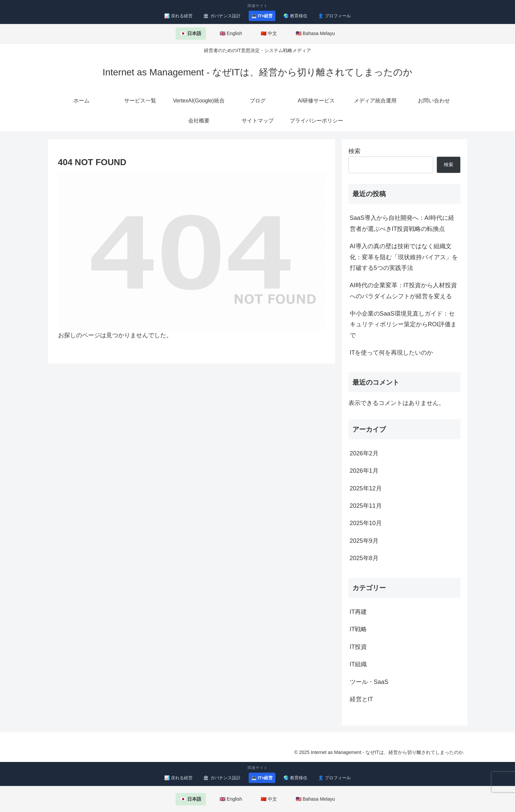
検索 (354, 151)
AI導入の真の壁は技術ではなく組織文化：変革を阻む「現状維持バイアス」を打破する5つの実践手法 (404, 257)
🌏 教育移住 (295, 16)
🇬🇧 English (231, 33)
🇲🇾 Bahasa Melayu (315, 33)
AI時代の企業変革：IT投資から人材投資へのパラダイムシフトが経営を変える (403, 291)
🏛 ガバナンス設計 (222, 16)
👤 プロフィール (334, 16)
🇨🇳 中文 (269, 33)
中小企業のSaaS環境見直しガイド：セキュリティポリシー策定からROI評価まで (403, 324)
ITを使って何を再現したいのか (392, 353)
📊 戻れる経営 (178, 16)
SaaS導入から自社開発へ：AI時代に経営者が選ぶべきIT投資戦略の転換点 (402, 223)
